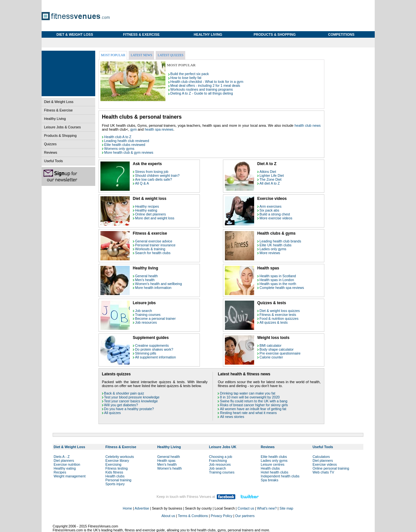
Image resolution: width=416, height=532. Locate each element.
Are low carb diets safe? (154, 179)
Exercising (113, 464)
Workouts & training (150, 249)
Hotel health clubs (274, 472)
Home (127, 508)
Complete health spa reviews (282, 288)
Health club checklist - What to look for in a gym (207, 82)
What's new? (267, 508)
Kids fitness (114, 472)
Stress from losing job (152, 172)
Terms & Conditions (193, 516)
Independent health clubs (280, 476)
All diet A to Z (270, 183)
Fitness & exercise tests (278, 315)
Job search (144, 311)
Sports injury (115, 484)
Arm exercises (271, 206)
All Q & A (142, 183)
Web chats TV (324, 472)
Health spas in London (277, 280)
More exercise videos (276, 218)
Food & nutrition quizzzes (279, 318)
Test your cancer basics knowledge (131, 401)
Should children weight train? (157, 175)
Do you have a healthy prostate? (129, 409)
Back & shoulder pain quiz (124, 393)
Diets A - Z (62, 457)
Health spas (166, 461)
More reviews (270, 253)
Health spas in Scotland (278, 276)
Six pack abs (269, 210)
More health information (153, 288)
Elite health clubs (274, 457)
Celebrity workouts (120, 457)
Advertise (142, 508)
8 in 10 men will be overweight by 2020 (250, 397)
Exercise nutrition (67, 464)
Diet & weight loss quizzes (280, 311)
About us (168, 516)
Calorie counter (271, 357)
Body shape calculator (277, 349)
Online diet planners (151, 214)
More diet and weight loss (155, 218)
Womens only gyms (119, 149)
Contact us (246, 508)
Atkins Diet (268, 172)
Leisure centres (273, 464)
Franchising (218, 461)
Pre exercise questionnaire (280, 353)
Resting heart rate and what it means (248, 413)
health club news (307, 125)
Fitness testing (117, 468)
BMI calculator (271, 345)
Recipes (60, 472)
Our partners (245, 516)
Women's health (170, 468)
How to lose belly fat (186, 78)
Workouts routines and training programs (201, 89)
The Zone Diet (271, 179)
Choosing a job (221, 457)
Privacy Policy (221, 516)
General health (147, 276)
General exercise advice (154, 241)
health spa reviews (159, 129)
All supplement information (156, 357)
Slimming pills (146, 353)
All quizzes (113, 413)
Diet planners (64, 461)
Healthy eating (146, 210)
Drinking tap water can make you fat (248, 393)
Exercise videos (325, 464)
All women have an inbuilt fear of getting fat (253, 409)
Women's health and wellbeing (159, 284)
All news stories (232, 417)
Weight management (70, 476)
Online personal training (331, 468)
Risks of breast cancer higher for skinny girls (254, 405)
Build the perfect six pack (189, 74)
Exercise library (117, 461)
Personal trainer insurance (155, 245)
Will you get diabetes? (121, 405)
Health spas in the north (278, 284)
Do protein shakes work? (154, 349)
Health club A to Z (118, 137)
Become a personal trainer (156, 318)
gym (134, 129)
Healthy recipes (147, 206)
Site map (286, 508)
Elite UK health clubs (276, 245)
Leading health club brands (280, 241)
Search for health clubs (153, 253)
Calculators (321, 457)
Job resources (146, 322)
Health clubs (115, 476)
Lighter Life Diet (272, 175)
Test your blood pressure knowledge (132, 397)
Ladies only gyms (273, 249)
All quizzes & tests (274, 322)
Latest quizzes (170, 55)
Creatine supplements (152, 345)
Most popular (113, 55)
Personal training (118, 480)
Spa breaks (269, 480)
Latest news (141, 55)
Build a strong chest (275, 214)
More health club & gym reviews (129, 152)
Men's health (145, 280)
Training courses (148, 315)
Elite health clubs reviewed (125, 145)
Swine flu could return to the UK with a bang (254, 401)
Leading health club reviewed (127, 141)
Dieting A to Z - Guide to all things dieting (202, 93)
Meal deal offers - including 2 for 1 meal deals (205, 85)
